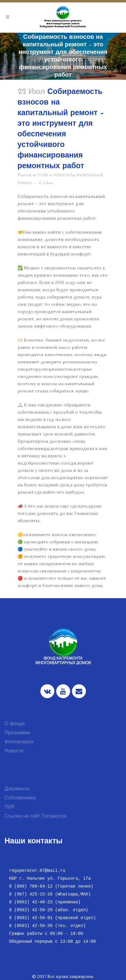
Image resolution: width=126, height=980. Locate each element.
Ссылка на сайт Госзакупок (35, 816)
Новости (62, 175)
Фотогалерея (19, 742)
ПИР (10, 807)
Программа (17, 733)
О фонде (15, 724)
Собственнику (20, 798)
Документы (17, 789)
